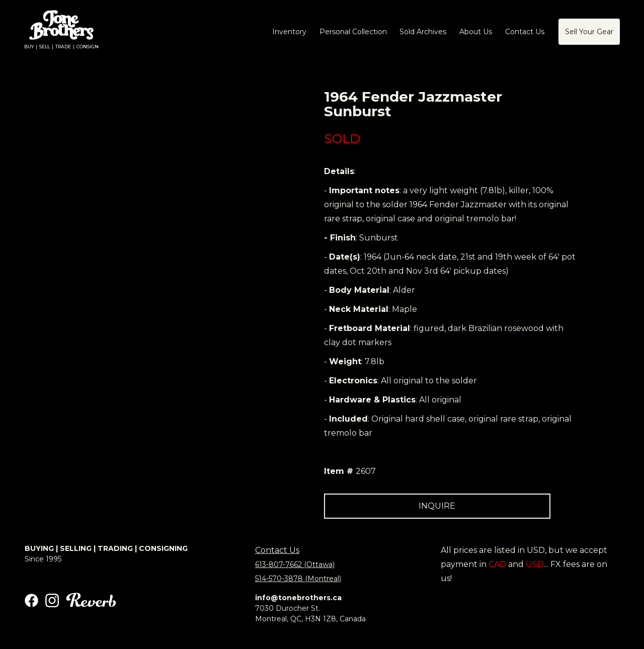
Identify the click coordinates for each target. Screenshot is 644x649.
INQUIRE (437, 506)
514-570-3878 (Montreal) (298, 579)
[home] (61, 32)
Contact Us (277, 550)
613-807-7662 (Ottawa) (295, 564)
